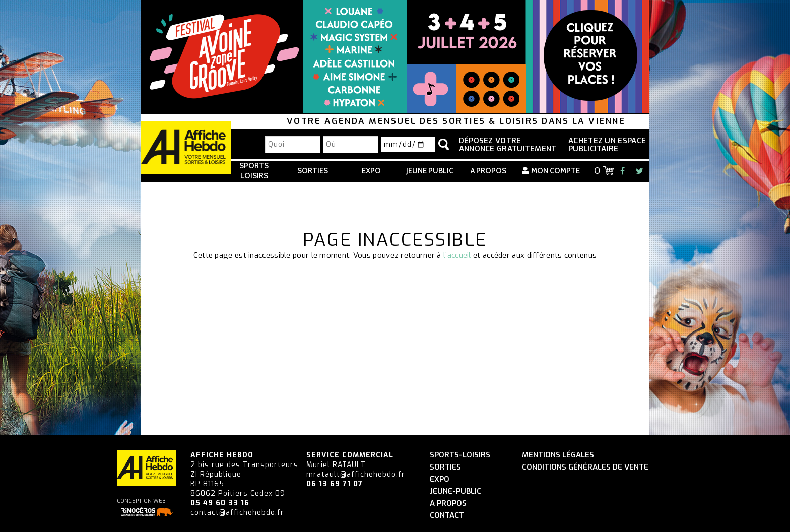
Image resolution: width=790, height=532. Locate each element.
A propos (488, 171)
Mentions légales (558, 455)
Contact (447, 516)
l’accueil (457, 255)
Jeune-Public (455, 491)
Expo (371, 171)
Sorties (313, 171)
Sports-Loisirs (460, 455)
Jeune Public (430, 171)
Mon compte (555, 171)
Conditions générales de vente (585, 467)
